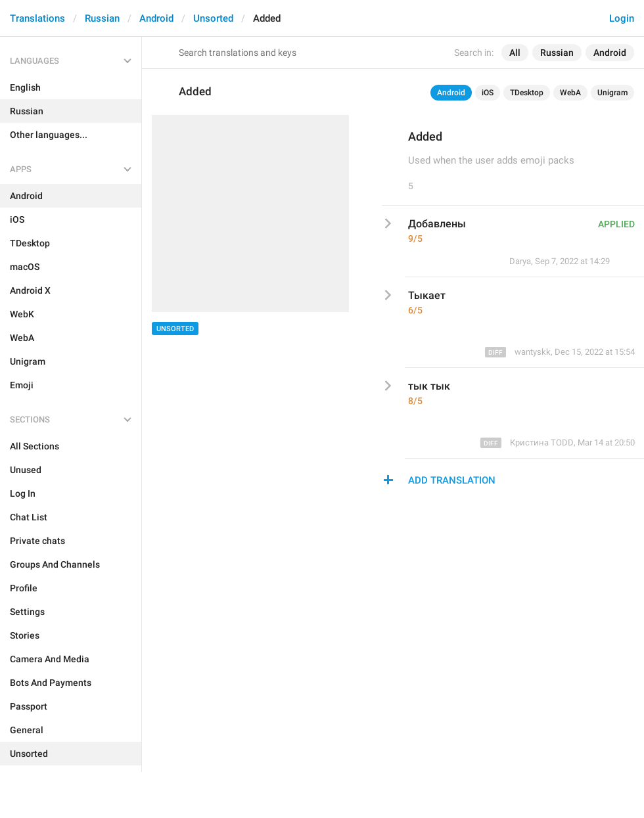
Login (622, 18)
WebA (570, 93)
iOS (488, 93)
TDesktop (527, 93)
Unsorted (213, 18)
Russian (102, 18)
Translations (37, 18)
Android (156, 18)
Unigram (612, 93)
